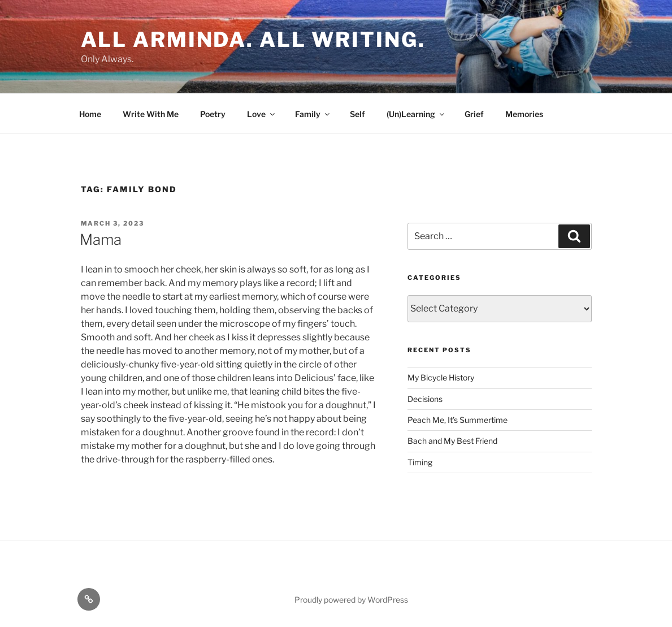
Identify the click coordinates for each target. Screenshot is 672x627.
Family (313, 114)
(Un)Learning (416, 114)
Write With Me (151, 114)
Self (357, 114)
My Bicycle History (441, 377)
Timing (420, 462)
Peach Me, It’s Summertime (458, 420)
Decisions (425, 399)
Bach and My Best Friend (452, 441)
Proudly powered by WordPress (351, 600)
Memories (524, 114)
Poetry (213, 114)
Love (262, 114)
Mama (101, 239)
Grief (474, 114)
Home (90, 114)
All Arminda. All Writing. (253, 40)
